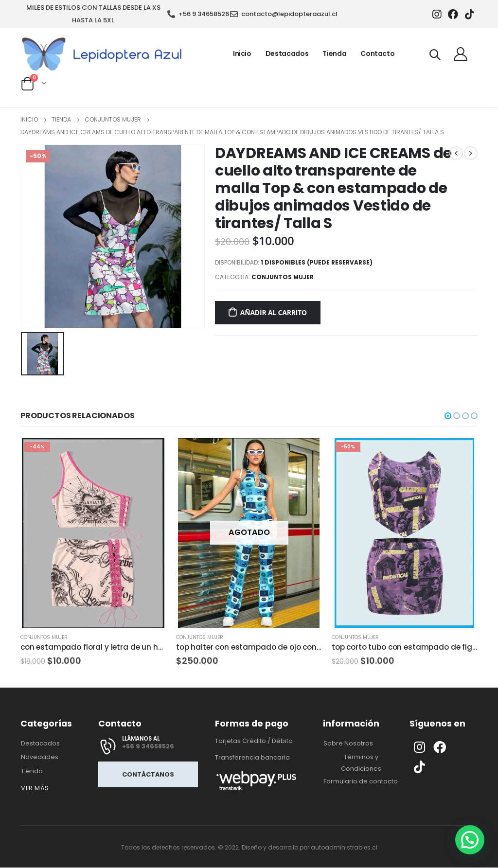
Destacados (287, 53)
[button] (448, 416)
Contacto (377, 53)
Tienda (334, 53)
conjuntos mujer (283, 277)
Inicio (242, 53)
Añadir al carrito (274, 312)
